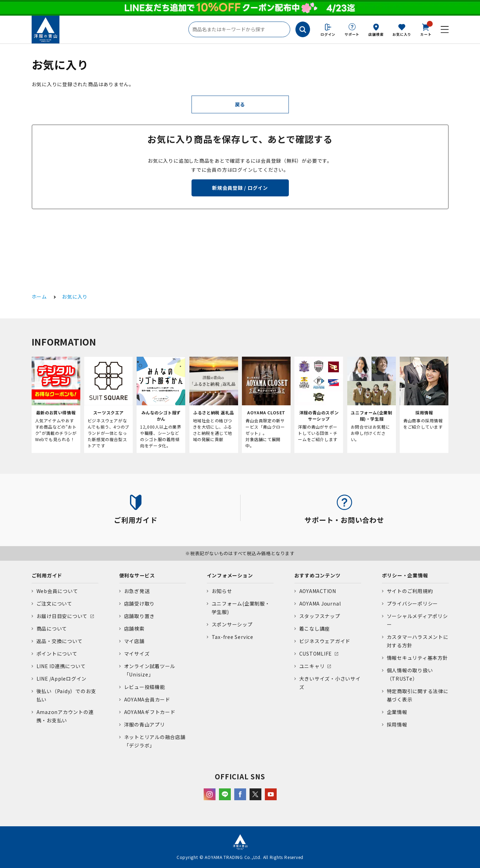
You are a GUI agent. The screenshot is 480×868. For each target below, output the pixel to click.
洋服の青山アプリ (145, 724)
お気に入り (402, 34)
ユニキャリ (312, 666)
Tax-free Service (233, 637)
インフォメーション (230, 575)
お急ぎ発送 (137, 591)
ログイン (328, 34)
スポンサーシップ (232, 624)
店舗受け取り (140, 603)
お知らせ (222, 591)
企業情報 (397, 712)
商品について (52, 628)
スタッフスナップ (320, 616)
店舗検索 (376, 34)
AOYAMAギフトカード (150, 712)
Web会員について (57, 591)
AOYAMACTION (318, 591)
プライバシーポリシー (413, 603)
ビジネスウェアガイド (325, 641)
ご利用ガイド (47, 575)
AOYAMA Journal (320, 603)
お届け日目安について (62, 616)
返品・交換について (60, 641)
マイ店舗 (134, 641)
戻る (240, 104)
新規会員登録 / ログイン (240, 188)
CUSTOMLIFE (316, 654)
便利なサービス (137, 575)
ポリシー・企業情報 (405, 575)
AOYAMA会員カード (147, 699)
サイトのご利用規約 (410, 591)
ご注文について (54, 603)
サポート (352, 34)
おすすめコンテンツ (318, 575)
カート (426, 29)
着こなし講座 (315, 628)
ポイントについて (57, 654)
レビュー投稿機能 (145, 687)
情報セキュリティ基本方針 (417, 658)
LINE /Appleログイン (62, 679)
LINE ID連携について (61, 666)
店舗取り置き (140, 616)
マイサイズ (137, 654)
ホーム (39, 297)
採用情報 (397, 724)
